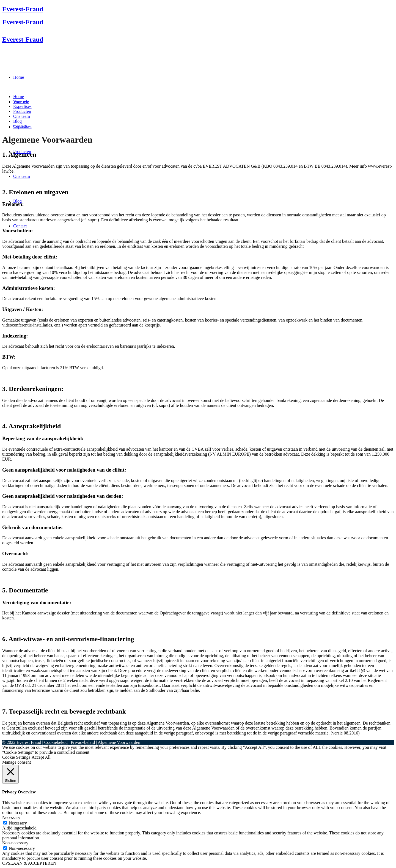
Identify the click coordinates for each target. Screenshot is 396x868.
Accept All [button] (41, 757)
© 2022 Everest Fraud (22, 742)
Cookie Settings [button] (16, 757)
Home (19, 96)
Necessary (18, 823)
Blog (17, 121)
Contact (20, 126)
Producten (22, 111)
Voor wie (21, 101)
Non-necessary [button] (15, 843)
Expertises (22, 106)
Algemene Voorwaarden (119, 742)
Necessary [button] (11, 817)
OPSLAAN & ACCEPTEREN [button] (29, 863)
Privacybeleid (83, 742)
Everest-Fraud (23, 9)
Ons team (22, 116)
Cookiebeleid (56, 742)
